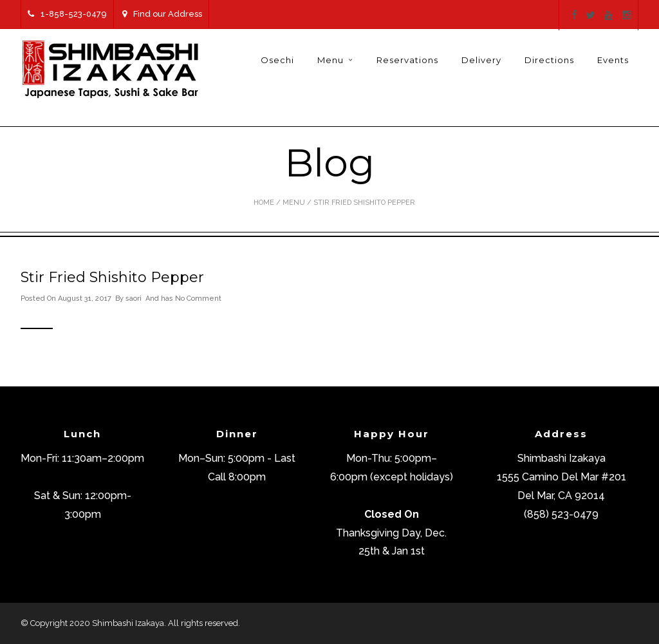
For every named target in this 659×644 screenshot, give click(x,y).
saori (134, 298)
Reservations (407, 60)
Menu (330, 60)
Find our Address (162, 14)
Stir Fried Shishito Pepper (112, 277)
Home (264, 203)
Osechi (277, 60)
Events (613, 60)
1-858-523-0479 (67, 14)
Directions (549, 60)
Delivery (481, 60)
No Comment (198, 298)
